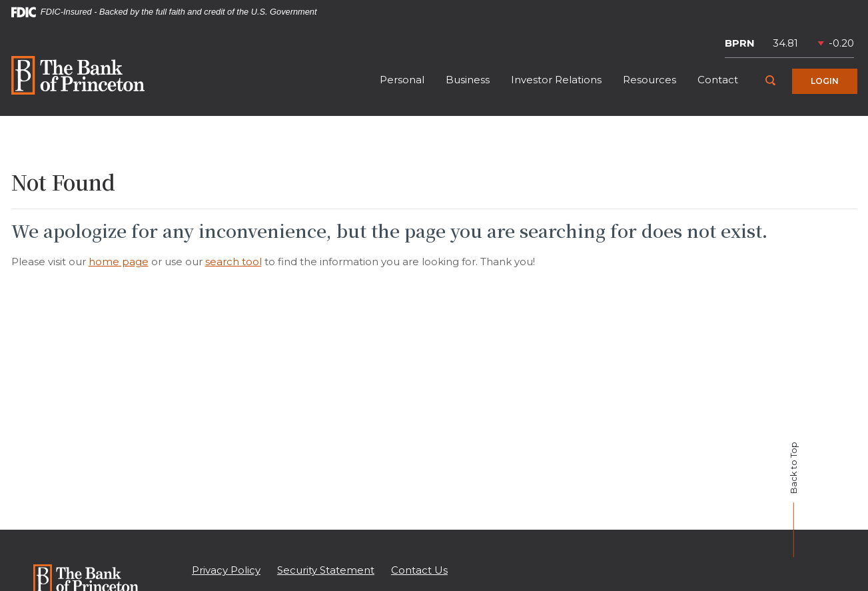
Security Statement (326, 570)
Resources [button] (650, 80)
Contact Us (419, 570)
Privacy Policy (226, 570)
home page (119, 262)
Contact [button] (718, 80)
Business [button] (468, 80)
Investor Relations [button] (556, 80)
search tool (233, 262)
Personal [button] (402, 80)
